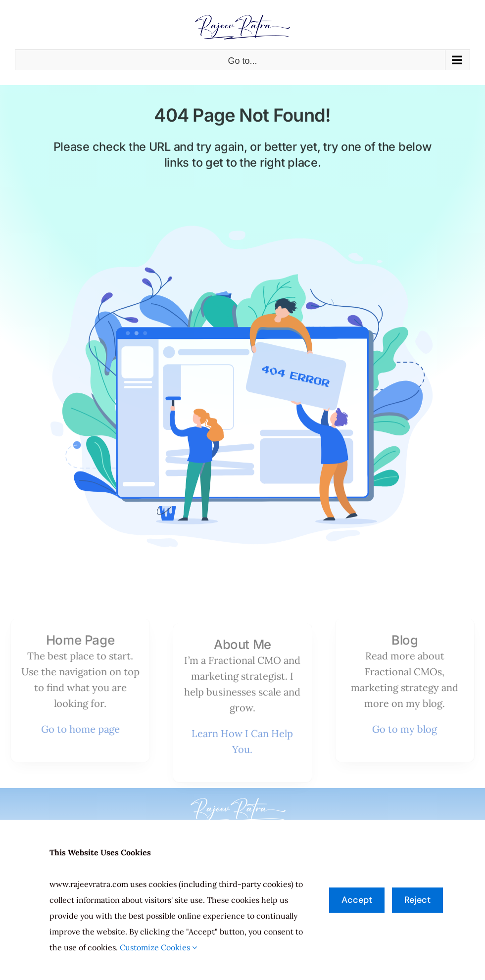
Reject (417, 900)
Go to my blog (408, 729)
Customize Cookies (158, 947)
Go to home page (77, 729)
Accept (357, 900)
